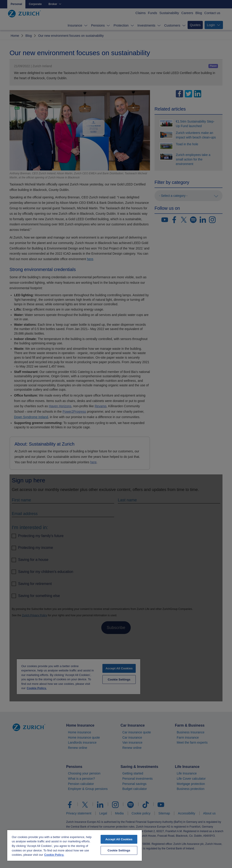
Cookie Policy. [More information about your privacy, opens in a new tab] (54, 855)
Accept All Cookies (119, 839)
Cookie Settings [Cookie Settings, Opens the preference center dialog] (119, 850)
